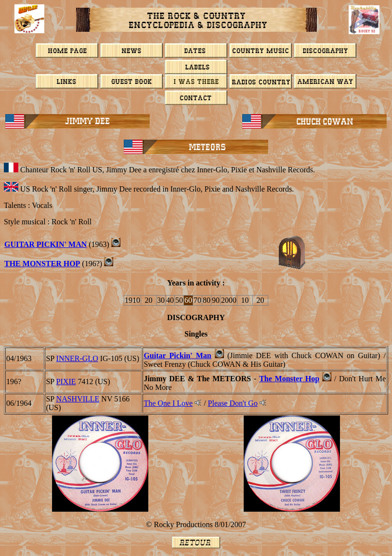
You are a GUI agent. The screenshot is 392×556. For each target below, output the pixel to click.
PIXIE (66, 381)
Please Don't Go (233, 403)
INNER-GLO (77, 358)
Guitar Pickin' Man (177, 356)
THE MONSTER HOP (42, 264)
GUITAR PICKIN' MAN (46, 244)
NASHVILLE (78, 399)
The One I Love (168, 403)
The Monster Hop (289, 379)
